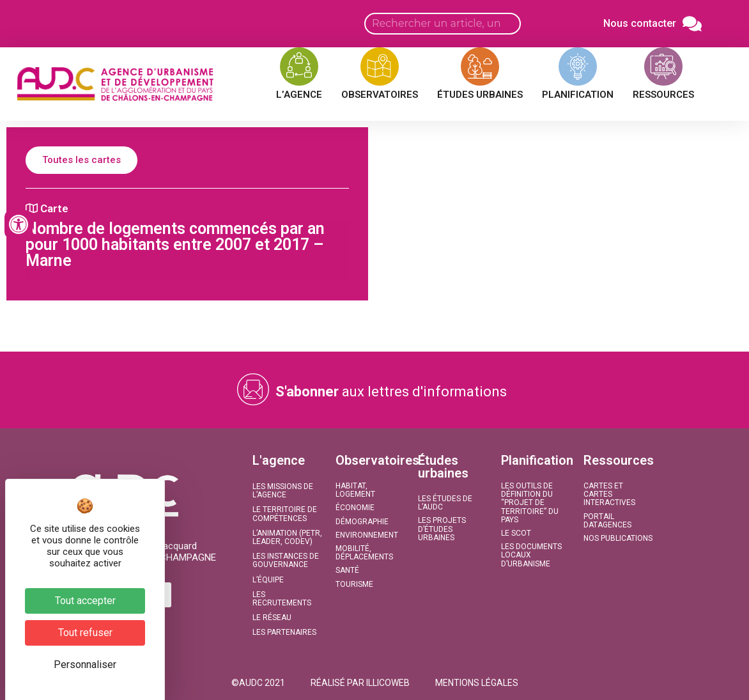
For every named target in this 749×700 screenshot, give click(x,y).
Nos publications (618, 538)
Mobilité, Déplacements (364, 553)
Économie (355, 508)
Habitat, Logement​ (355, 490)
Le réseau (272, 618)
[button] (258, 683)
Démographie (362, 522)
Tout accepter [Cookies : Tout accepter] (85, 601)
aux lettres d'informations (391, 392)
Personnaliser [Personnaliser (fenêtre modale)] (85, 665)
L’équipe (268, 580)
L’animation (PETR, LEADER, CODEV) (287, 537)
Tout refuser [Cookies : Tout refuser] (85, 633)
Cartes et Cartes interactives (609, 494)
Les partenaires (284, 632)
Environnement (367, 535)
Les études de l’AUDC (445, 503)
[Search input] (443, 24)
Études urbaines (443, 467)
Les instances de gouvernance (286, 560)
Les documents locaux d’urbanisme (531, 555)
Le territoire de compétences (285, 514)
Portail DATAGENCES (607, 521)
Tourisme (354, 584)
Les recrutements (282, 599)
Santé (347, 570)
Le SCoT (516, 533)
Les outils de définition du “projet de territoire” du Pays (530, 503)
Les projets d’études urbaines (442, 529)
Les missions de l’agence (283, 491)
